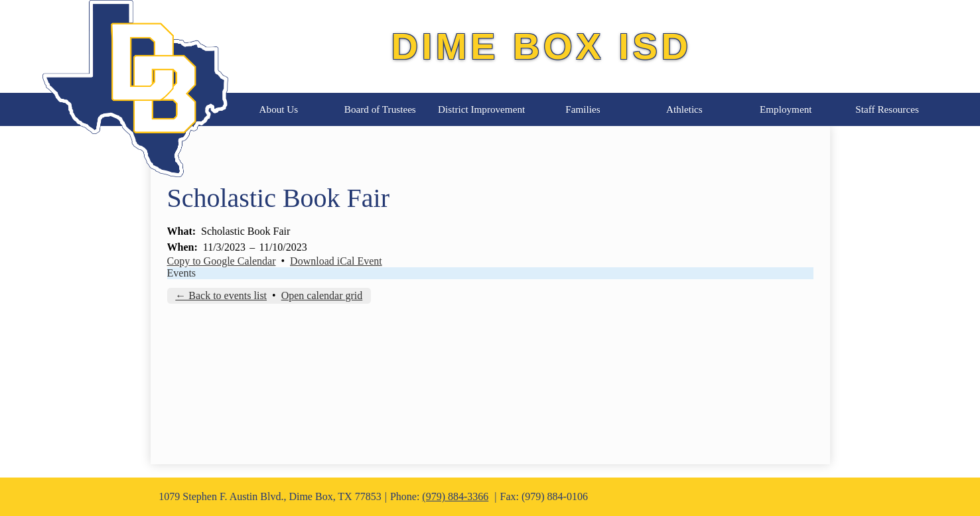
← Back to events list (221, 295)
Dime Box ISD (541, 46)
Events (182, 273)
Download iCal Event (336, 261)
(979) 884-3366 (455, 496)
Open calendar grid (322, 295)
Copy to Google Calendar (222, 261)
